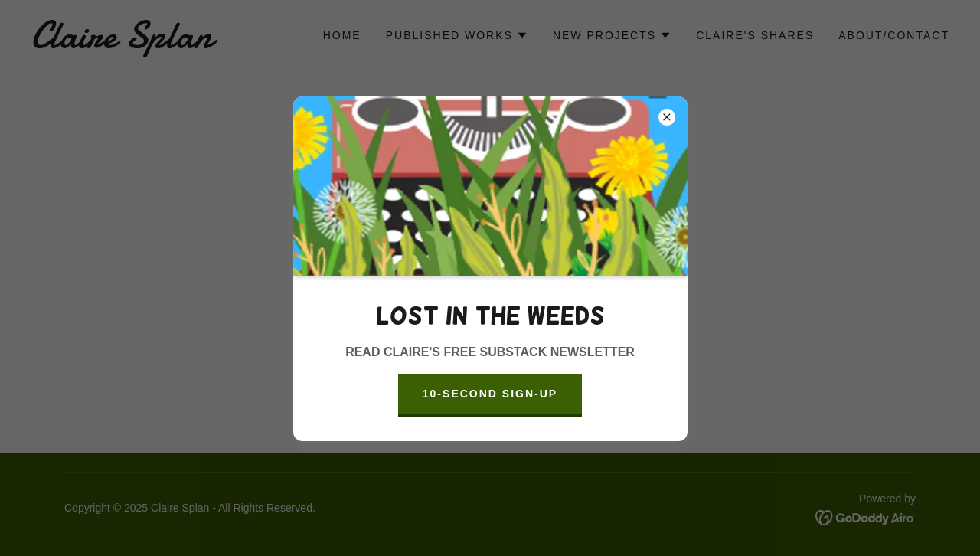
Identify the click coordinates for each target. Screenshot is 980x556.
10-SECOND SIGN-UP (490, 394)
